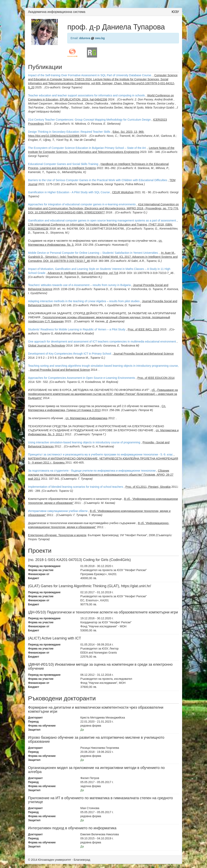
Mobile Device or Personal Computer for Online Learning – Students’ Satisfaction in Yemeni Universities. (94, 253)
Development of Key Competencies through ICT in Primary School (70, 354)
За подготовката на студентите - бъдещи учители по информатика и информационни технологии (92, 471)
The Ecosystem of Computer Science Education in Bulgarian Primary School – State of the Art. (87, 148)
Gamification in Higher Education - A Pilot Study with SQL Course (69, 192)
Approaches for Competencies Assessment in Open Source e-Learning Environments (82, 378)
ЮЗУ (175, 12)
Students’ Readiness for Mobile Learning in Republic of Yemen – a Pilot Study (77, 329)
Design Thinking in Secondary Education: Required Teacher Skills (69, 132)
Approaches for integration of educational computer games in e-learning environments (82, 204)
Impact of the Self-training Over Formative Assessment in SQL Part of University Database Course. (90, 75)
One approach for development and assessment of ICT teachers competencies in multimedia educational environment (102, 342)
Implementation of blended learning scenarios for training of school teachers (76, 487)
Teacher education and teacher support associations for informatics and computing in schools (86, 95)
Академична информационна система (57, 12)
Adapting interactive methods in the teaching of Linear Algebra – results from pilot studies (84, 301)
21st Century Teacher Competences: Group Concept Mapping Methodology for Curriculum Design (89, 120)
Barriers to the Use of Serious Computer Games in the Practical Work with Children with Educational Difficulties (98, 180)
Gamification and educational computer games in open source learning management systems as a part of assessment (102, 220)
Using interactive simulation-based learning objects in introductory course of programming (84, 442)
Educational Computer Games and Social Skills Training (63, 164)
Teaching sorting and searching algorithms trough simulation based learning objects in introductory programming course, (103, 366)
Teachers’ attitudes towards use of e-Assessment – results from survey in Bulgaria (79, 285)
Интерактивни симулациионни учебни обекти (58, 511)
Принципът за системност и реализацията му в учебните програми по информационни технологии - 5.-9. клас (100, 454)
